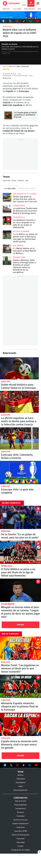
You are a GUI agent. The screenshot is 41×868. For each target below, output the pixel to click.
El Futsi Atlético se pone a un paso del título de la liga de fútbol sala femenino (20, 552)
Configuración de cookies (20, 850)
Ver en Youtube (36, 765)
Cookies (20, 846)
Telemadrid (21, 779)
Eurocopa (7, 27)
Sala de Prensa (21, 801)
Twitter (10, 21)
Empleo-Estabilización (21, 824)
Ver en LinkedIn (30, 765)
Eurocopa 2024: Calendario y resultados (19, 438)
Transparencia (21, 809)
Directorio (21, 812)
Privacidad (20, 839)
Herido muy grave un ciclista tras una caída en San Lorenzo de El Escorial (7, 197)
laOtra (21, 786)
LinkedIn (31, 21)
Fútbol (14, 181)
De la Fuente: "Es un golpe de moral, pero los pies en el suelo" (20, 517)
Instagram (17, 21)
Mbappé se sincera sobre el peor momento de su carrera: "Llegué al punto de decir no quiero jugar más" (20, 590)
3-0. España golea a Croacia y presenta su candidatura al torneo (8, 115)
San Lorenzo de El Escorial (25, 194)
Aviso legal (21, 842)
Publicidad (21, 816)
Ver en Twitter (11, 766)
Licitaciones (20, 827)
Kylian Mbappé (8, 604)
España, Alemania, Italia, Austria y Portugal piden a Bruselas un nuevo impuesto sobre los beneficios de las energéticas (7, 261)
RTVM (21, 772)
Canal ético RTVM (20, 831)
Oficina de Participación (21, 835)
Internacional (19, 257)
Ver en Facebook (5, 766)
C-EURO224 (20, 15)
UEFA (27, 181)
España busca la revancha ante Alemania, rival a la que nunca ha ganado (20, 724)
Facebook (3, 21)
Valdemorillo (19, 217)
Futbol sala (7, 566)
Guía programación (20, 790)
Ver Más (21, 625)
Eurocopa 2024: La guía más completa (20, 473)
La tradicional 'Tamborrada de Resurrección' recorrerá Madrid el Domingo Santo (7, 209)
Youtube (38, 21)
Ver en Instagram (17, 765)
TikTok (24, 21)
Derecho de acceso (21, 820)
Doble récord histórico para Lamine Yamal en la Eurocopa (19, 368)
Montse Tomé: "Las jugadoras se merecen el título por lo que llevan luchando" (20, 648)
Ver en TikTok (24, 766)
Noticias (6, 9)
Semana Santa (19, 206)
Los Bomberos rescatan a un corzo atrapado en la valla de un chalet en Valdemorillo (7, 221)
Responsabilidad (20, 805)
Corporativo (21, 798)
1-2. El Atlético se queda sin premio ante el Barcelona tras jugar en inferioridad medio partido (7, 235)
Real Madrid (18, 246)
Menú (38, 3)
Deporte (21, 181)
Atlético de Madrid (21, 231)
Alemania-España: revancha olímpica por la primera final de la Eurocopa (20, 686)
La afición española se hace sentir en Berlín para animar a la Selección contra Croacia (19, 402)
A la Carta (17, 9)
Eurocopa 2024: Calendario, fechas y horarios (17, 456)
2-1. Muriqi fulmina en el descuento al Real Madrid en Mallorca (7, 249)
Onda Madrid (29, 9)
